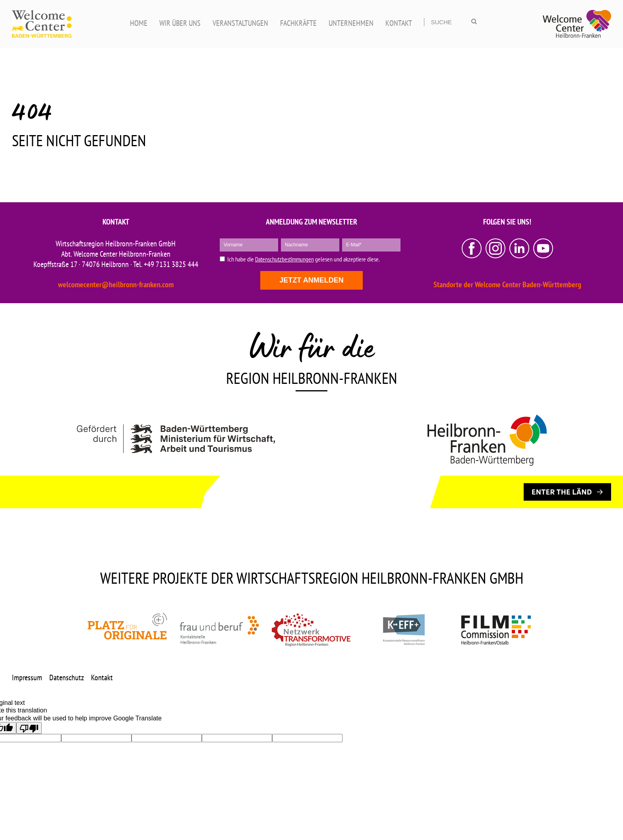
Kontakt (102, 677)
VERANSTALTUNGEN (240, 23)
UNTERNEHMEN (351, 23)
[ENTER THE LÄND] (567, 492)
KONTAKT (399, 23)
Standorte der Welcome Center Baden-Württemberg (507, 285)
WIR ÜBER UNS (180, 23)
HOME (139, 23)
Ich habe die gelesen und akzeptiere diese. (304, 259)
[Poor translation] (29, 728)
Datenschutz (67, 677)
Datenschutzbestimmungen (284, 259)
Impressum (27, 677)
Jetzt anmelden (311, 280)
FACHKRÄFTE (298, 23)
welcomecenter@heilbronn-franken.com (116, 285)
